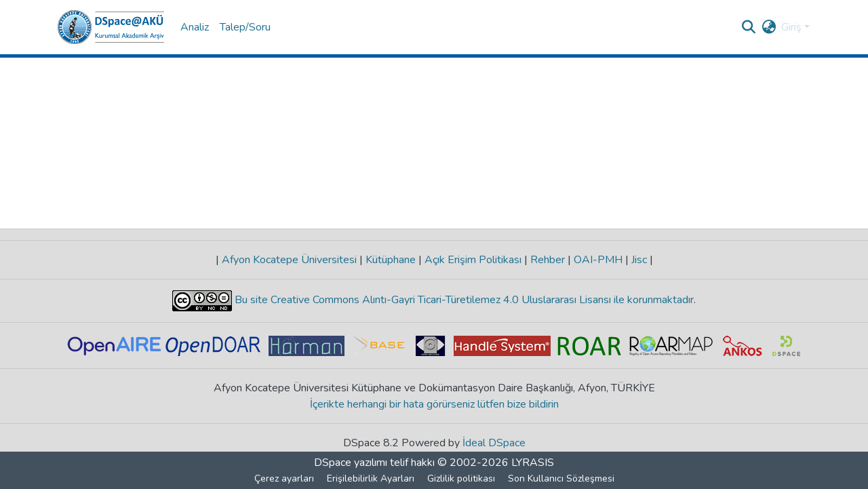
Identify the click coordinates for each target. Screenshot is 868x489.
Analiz (195, 27)
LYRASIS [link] (533, 463)
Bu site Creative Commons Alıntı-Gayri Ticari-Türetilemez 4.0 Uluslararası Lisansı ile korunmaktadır (463, 300)
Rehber (548, 260)
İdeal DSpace (494, 443)
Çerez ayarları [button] (284, 478)
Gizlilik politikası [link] (461, 478)
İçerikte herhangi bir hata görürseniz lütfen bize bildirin (434, 404)
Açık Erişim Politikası (473, 260)
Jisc (639, 260)
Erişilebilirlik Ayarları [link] (371, 478)
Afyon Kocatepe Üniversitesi (289, 260)
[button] (111, 27)
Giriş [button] (793, 27)
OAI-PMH (598, 260)
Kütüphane (391, 260)
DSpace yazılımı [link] (351, 463)
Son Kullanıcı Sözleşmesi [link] (561, 478)
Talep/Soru (245, 27)
